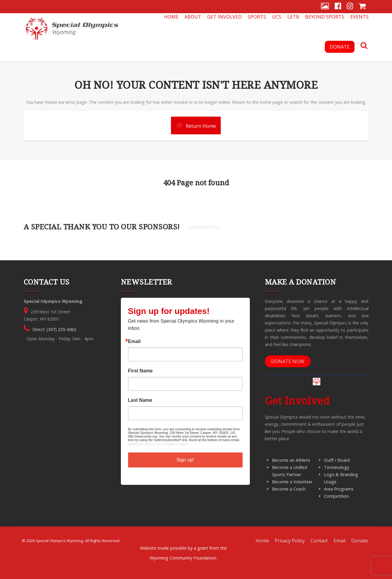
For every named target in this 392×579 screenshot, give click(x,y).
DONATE (340, 47)
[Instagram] (350, 7)
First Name (141, 371)
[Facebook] (338, 7)
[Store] (362, 7)
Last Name (140, 400)
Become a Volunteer (292, 482)
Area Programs (339, 489)
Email (135, 342)
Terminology (337, 467)
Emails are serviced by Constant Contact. (158, 443)
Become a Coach (289, 489)
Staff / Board (337, 460)
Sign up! (185, 460)
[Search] (364, 46)
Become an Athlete (291, 460)
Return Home (196, 125)
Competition (336, 496)
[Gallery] (325, 7)
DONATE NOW (288, 361)
